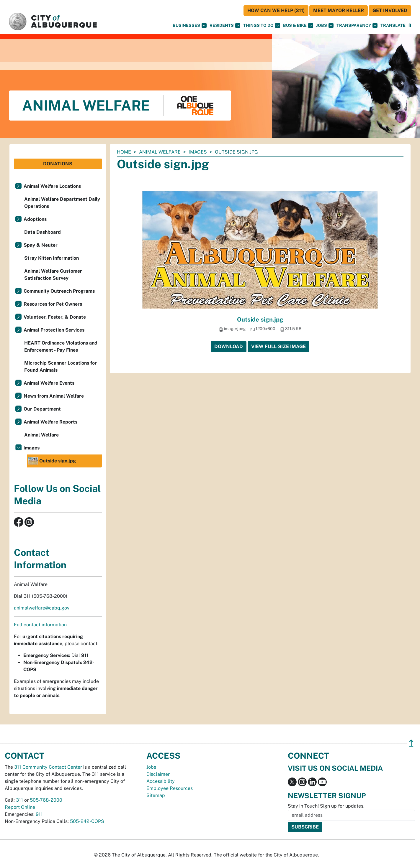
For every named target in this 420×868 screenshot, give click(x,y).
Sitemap (156, 795)
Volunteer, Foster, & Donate (55, 317)
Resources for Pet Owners (53, 304)
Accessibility (161, 781)
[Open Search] (410, 25)
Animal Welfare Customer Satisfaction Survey (53, 275)
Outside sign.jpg (260, 319)
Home (124, 152)
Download (229, 346)
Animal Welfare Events (49, 383)
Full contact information (40, 625)
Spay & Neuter (41, 245)
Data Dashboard (43, 232)
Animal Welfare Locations (52, 186)
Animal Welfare (160, 152)
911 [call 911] (39, 814)
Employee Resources (170, 788)
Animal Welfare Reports (50, 422)
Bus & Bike (298, 25)
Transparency (357, 25)
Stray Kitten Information (52, 258)
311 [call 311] (19, 800)
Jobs (325, 25)
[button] (393, 25)
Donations (58, 164)
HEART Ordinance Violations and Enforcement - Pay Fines (61, 346)
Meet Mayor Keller (339, 10)
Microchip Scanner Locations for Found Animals (61, 367)
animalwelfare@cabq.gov (42, 608)
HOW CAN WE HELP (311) (276, 10)
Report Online (20, 807)
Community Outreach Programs (59, 291)
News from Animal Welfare (54, 396)
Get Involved (390, 10)
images (198, 152)
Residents (225, 25)
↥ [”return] (411, 743)
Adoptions (35, 219)
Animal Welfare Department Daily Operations (62, 203)
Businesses (190, 25)
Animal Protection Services (54, 330)
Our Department (42, 409)
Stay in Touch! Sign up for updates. (326, 806)
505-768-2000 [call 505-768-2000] (46, 800)
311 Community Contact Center (48, 767)
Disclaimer (158, 774)
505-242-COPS (87, 821)
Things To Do (262, 25)
